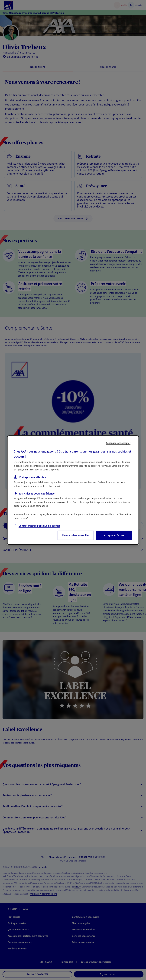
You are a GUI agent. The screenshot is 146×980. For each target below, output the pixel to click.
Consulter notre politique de (39, 526)
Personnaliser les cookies (76, 535)
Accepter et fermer (114, 535)
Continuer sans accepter (118, 443)
